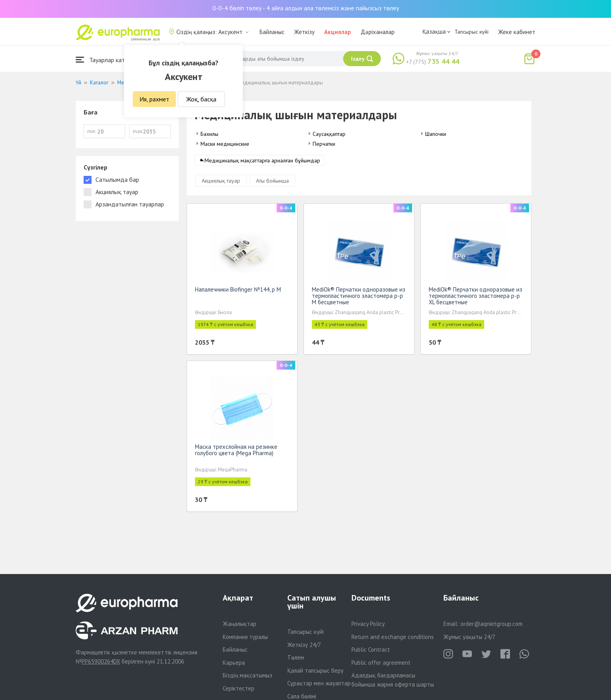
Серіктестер (239, 688)
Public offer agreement (381, 663)
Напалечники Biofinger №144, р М (238, 291)
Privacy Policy (368, 624)
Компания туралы (245, 637)
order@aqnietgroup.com (492, 624)
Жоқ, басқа (201, 99)
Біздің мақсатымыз (247, 675)
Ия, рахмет (154, 99)
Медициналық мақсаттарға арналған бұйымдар (262, 162)
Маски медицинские (225, 144)
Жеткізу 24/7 (304, 645)
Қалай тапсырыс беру (315, 670)
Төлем (296, 657)
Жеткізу (304, 32)
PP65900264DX (101, 661)
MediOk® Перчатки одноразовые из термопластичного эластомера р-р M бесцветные (359, 297)
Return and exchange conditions (393, 637)
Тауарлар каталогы (108, 60)
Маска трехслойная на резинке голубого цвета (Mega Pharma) (236, 451)
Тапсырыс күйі (472, 32)
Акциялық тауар (221, 182)
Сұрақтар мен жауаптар (319, 683)
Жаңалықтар (240, 624)
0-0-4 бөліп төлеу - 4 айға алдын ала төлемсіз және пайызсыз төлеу (306, 8)
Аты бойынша (272, 182)
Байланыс (272, 32)
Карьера (234, 663)
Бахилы (209, 134)
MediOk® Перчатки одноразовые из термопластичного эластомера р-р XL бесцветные (475, 297)
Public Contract (371, 649)
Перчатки (324, 144)
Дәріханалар (378, 32)
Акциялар (338, 32)
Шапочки (436, 134)
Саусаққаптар (329, 134)
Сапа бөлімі (302, 696)
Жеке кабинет (517, 32)
